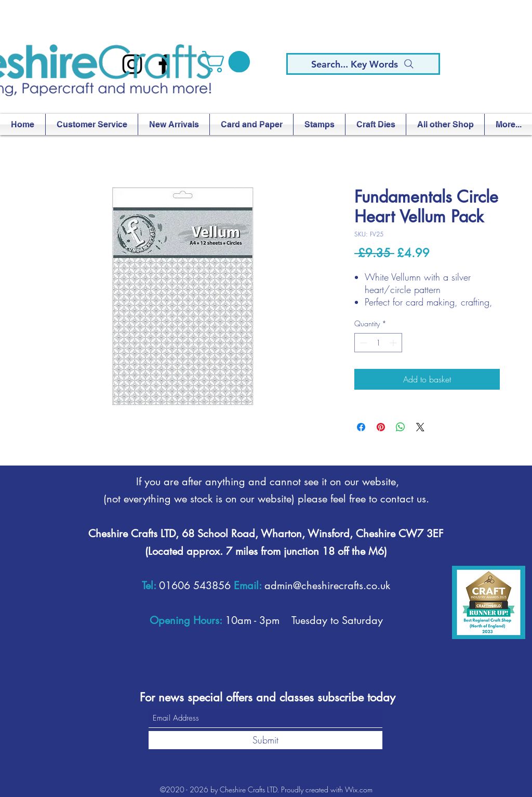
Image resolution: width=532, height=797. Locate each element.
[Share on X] (420, 427)
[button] (229, 62)
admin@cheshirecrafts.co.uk (327, 586)
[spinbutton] (378, 343)
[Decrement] (362, 343)
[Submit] (265, 740)
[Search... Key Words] (363, 64)
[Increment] (394, 343)
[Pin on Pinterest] (381, 427)
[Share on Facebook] (361, 427)
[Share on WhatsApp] (401, 427)
